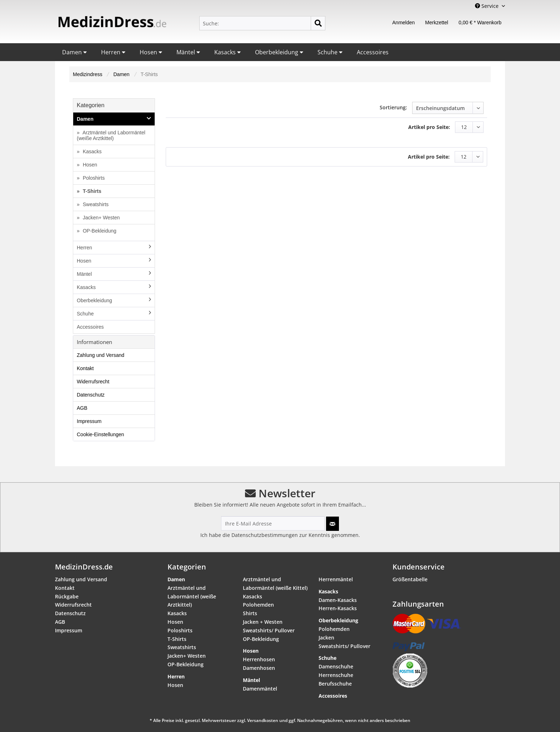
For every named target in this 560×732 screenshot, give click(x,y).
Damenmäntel (260, 689)
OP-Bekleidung (99, 231)
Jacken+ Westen (101, 218)
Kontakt (85, 368)
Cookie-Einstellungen (100, 434)
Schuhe (330, 52)
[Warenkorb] (480, 23)
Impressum (89, 421)
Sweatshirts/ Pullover (269, 630)
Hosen (151, 52)
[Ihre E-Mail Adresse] (273, 523)
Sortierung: (393, 107)
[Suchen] (318, 23)
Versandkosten (263, 720)
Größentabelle (410, 579)
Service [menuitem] (487, 6)
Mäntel (188, 52)
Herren (113, 52)
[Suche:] (262, 23)
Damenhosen (259, 668)
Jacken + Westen (263, 622)
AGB (82, 408)
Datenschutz (91, 395)
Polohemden (258, 605)
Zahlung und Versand (101, 355)
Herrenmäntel (336, 579)
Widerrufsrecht (93, 382)
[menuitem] (262, 23)
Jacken (326, 638)
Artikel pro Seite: (429, 127)
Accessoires (373, 52)
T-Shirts (91, 191)
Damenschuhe (336, 666)
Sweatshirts (95, 204)
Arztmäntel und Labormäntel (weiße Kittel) (275, 584)
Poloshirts (93, 178)
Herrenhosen (259, 659)
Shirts (250, 613)
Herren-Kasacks (338, 608)
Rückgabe (67, 596)
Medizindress (87, 74)
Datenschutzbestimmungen (265, 535)
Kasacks (227, 52)
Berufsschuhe (335, 684)
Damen (74, 52)
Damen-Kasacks (338, 600)
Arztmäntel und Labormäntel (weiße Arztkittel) (111, 135)
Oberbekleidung (279, 52)
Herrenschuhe (336, 675)
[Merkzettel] (437, 23)
